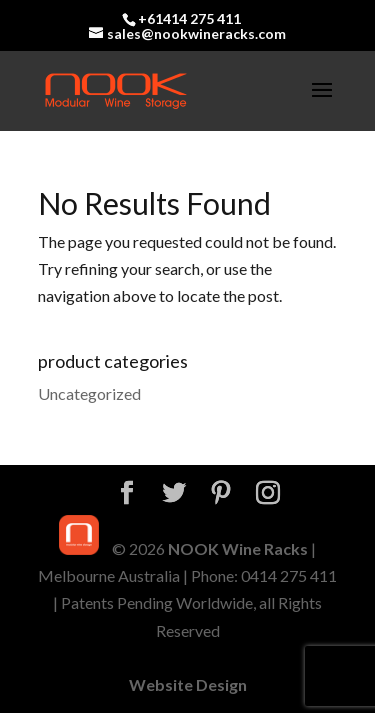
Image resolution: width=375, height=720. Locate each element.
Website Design (188, 684)
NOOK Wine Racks (238, 548)
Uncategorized (89, 393)
